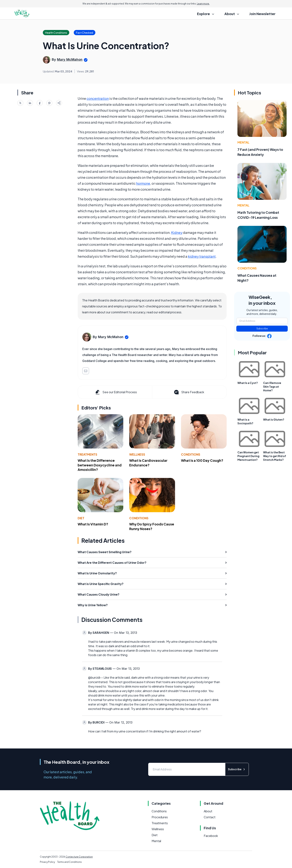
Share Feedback (189, 392)
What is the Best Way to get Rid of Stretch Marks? (275, 456)
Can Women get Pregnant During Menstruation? (248, 456)
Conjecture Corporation (79, 857)
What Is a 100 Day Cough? (202, 460)
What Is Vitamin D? (93, 524)
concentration (98, 98)
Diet (81, 518)
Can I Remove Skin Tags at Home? (272, 387)
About (208, 811)
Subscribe (262, 329)
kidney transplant (202, 256)
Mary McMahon (70, 59)
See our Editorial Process (116, 392)
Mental (243, 142)
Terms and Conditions (69, 862)
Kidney (177, 232)
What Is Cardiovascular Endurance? (148, 463)
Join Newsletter (262, 14)
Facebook (211, 836)
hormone (143, 183)
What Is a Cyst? (248, 383)
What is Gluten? (274, 419)
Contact (210, 817)
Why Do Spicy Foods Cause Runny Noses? (152, 526)
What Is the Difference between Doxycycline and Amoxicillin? (100, 465)
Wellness (137, 454)
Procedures (160, 817)
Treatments (87, 454)
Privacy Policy (47, 862)
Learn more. (203, 4)
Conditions (191, 454)
